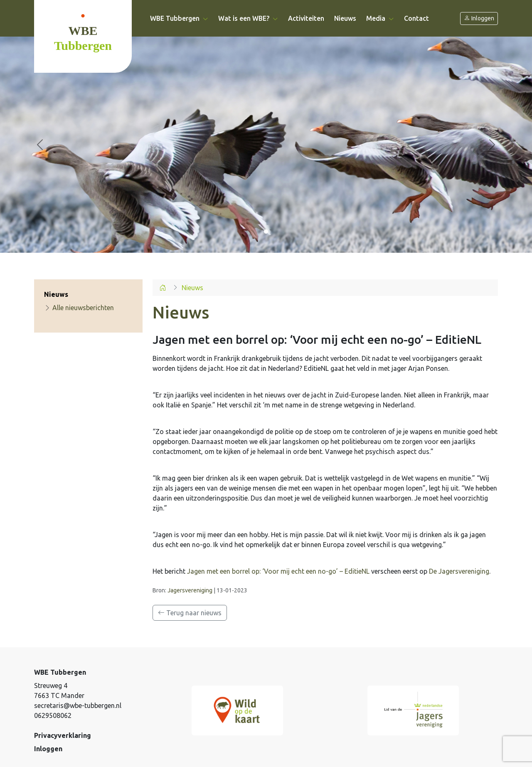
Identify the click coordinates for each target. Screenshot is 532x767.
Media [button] (380, 18)
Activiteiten (306, 18)
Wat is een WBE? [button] (248, 18)
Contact (416, 18)
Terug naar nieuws (190, 613)
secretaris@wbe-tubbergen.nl (78, 705)
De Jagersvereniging (459, 571)
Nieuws (345, 18)
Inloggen (479, 18)
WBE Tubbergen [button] (179, 18)
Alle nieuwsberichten (79, 308)
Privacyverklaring (63, 735)
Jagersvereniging (190, 590)
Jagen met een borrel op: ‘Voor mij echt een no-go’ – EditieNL (278, 571)
